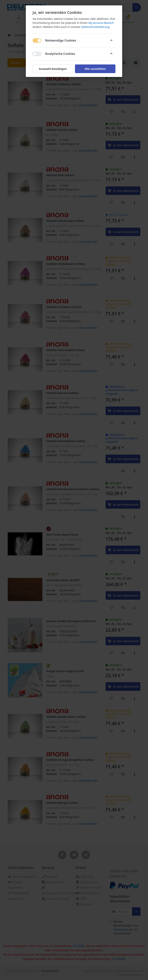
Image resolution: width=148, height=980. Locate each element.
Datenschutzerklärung (95, 27)
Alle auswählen (95, 69)
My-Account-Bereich (101, 23)
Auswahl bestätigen (53, 69)
